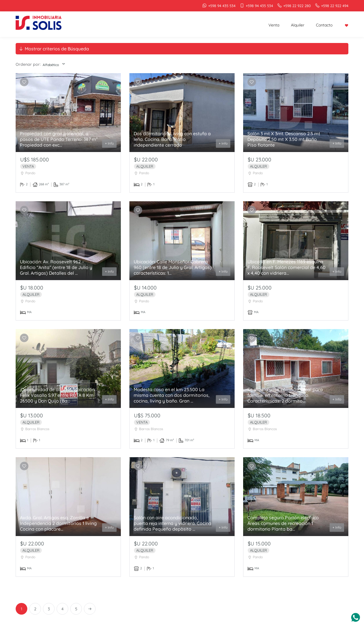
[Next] (90, 609)
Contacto (324, 25)
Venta (274, 25)
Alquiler (298, 25)
